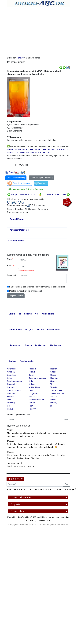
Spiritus (17, 149)
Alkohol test (31, 153)
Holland (32, 369)
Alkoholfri (11, 369)
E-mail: (11, 266)
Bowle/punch (62, 149)
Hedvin (10, 409)
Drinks (10, 149)
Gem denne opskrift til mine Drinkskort (26, 189)
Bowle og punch (14, 381)
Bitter (10, 378)
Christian (11, 452)
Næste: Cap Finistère (58, 194)
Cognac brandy (14, 390)
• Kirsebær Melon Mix (19, 230)
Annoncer (55, 517)
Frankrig (11, 403)
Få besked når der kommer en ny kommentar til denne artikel (37, 287)
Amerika (11, 372)
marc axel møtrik (15, 463)
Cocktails (11, 387)
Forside (20, 58)
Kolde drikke (28, 149)
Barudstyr (12, 375)
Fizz (9, 400)
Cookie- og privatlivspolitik (38, 520)
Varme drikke (40, 149)
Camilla (11, 441)
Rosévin (32, 409)
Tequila (54, 387)
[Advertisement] (29, 31)
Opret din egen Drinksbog (42, 178)
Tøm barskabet (45, 153)
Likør (31, 390)
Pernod (32, 403)
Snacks (11, 153)
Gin (9, 406)
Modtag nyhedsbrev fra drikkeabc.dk (26, 291)
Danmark (11, 394)
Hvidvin (32, 372)
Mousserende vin (37, 400)
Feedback (42, 183)
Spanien (54, 378)
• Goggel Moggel (16, 219)
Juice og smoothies (38, 378)
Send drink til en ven (22, 183)
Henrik (10, 430)
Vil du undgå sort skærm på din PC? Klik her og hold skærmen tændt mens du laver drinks (34, 73)
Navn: (10, 259)
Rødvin (54, 369)
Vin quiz (54, 397)
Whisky (54, 403)
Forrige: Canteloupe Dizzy (21, 194)
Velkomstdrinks (57, 394)
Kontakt (64, 517)
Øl (51, 406)
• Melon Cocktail (16, 241)
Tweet (11, 172)
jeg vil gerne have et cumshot (20, 466)
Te (51, 384)
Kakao (32, 384)
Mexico (32, 397)
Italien (31, 375)
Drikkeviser (20, 153)
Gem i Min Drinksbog (16, 178)
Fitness (10, 397)
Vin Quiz (51, 149)
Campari (11, 384)
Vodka (53, 400)
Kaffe (31, 381)
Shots (53, 372)
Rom (31, 406)
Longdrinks (34, 394)
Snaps (53, 375)
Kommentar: (12, 275)
